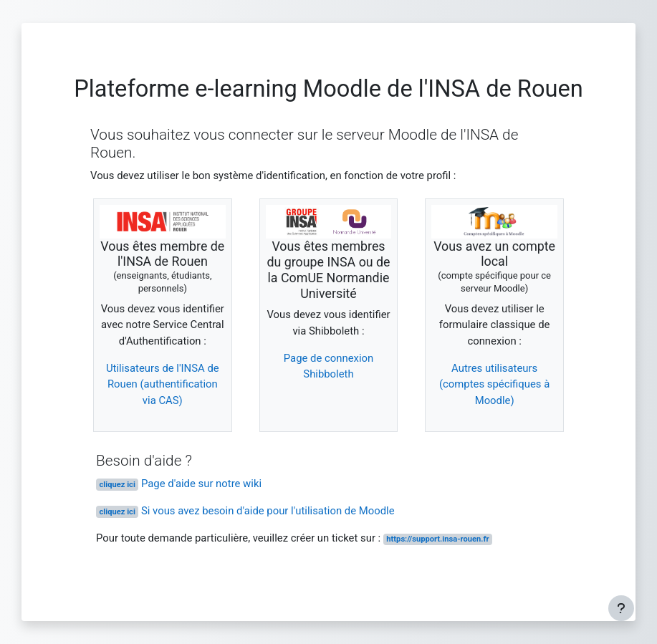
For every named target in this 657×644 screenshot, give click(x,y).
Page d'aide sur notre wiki (179, 484)
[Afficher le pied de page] (621, 608)
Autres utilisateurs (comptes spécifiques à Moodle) (494, 384)
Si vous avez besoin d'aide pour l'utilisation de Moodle (245, 511)
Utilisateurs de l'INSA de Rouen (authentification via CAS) (163, 384)
